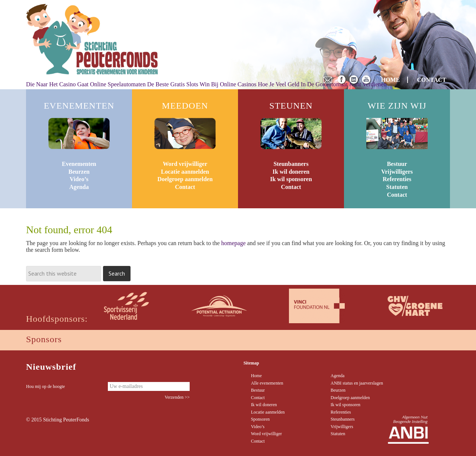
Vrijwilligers (397, 172)
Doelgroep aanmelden (185, 179)
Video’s (79, 179)
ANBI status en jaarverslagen (357, 383)
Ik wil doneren (291, 172)
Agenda (79, 187)
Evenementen (79, 164)
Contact (185, 187)
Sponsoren (260, 419)
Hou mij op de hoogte (46, 386)
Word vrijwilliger (185, 164)
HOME (391, 80)
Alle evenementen (267, 383)
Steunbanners (291, 164)
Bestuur (397, 164)
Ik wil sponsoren (291, 179)
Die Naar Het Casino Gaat (57, 84)
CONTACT (432, 80)
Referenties (397, 179)
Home (256, 376)
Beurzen (79, 172)
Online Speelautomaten (118, 84)
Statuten (397, 187)
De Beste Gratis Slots (173, 84)
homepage (234, 243)
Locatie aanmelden (185, 172)
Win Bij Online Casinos (228, 84)
